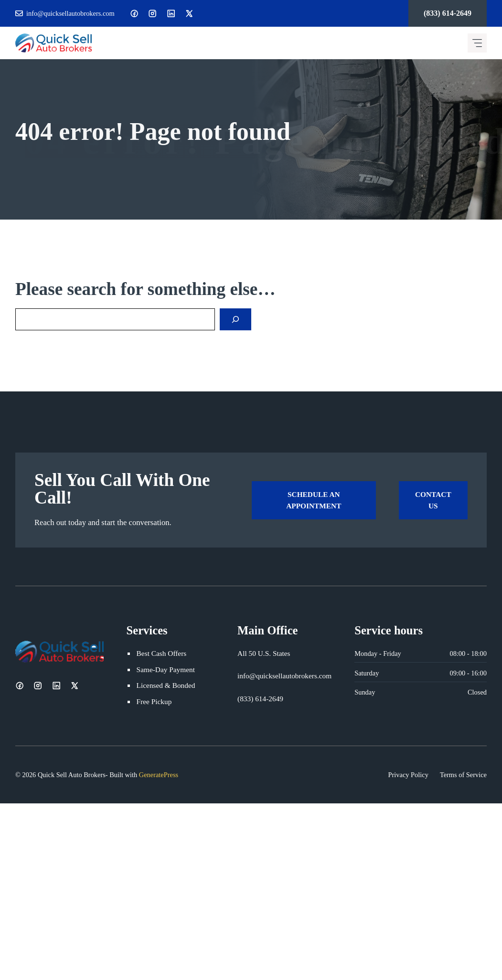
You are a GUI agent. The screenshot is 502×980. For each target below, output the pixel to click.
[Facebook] (134, 13)
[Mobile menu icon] (477, 43)
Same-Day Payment (166, 669)
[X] (189, 13)
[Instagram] (152, 13)
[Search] (235, 319)
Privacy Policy (408, 775)
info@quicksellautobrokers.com (70, 13)
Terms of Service (463, 775)
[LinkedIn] (171, 13)
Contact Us (433, 500)
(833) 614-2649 (448, 13)
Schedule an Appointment (314, 500)
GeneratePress (159, 775)
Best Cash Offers (162, 653)
